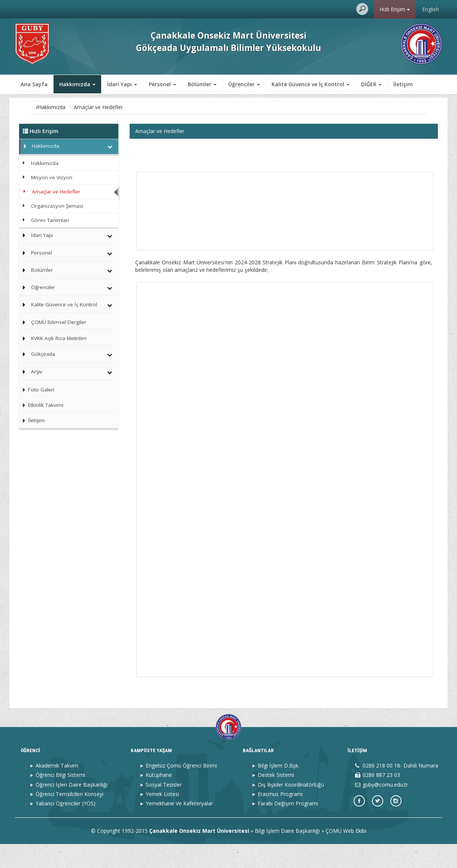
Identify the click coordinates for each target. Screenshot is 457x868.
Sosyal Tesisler (164, 808)
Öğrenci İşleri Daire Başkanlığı (72, 808)
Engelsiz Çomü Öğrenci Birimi (181, 789)
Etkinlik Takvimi (41, 405)
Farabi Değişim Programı (288, 827)
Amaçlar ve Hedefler (129, 107)
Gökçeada (43, 354)
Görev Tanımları (50, 220)
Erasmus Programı (280, 818)
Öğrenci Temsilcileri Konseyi (69, 818)
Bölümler (42, 270)
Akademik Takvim (57, 789)
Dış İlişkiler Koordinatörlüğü (291, 808)
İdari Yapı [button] (122, 84)
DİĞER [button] (371, 84)
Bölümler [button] (202, 84)
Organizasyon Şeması (57, 206)
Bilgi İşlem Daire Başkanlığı (287, 855)
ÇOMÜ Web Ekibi (346, 855)
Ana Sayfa (34, 84)
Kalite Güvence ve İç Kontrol (64, 304)
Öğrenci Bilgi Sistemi (60, 799)
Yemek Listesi (162, 818)
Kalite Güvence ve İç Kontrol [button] (311, 84)
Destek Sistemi (276, 799)
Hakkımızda (82, 107)
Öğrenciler (43, 287)
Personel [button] (162, 84)
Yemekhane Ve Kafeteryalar (179, 827)
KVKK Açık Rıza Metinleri (59, 338)
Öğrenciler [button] (244, 84)
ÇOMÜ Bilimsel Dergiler (59, 322)
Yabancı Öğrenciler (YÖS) (66, 827)
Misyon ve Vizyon (52, 177)
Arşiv (37, 372)
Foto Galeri (37, 390)
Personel (42, 253)
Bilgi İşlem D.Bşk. (279, 789)
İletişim (403, 84)
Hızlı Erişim (395, 9)
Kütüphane (159, 799)
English (431, 9)
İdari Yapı (42, 235)
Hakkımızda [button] (77, 84)
